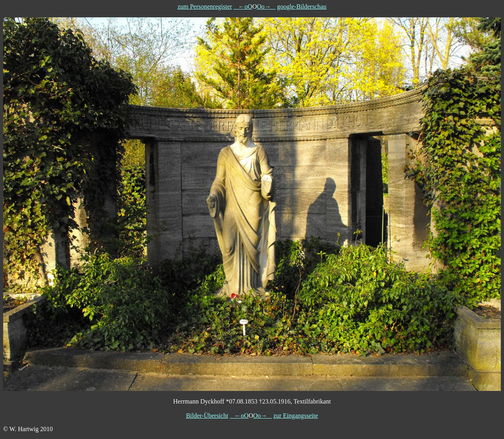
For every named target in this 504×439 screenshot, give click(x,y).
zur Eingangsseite (296, 416)
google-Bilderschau (302, 7)
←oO (243, 7)
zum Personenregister (205, 7)
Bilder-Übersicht (207, 416)
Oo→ (266, 7)
